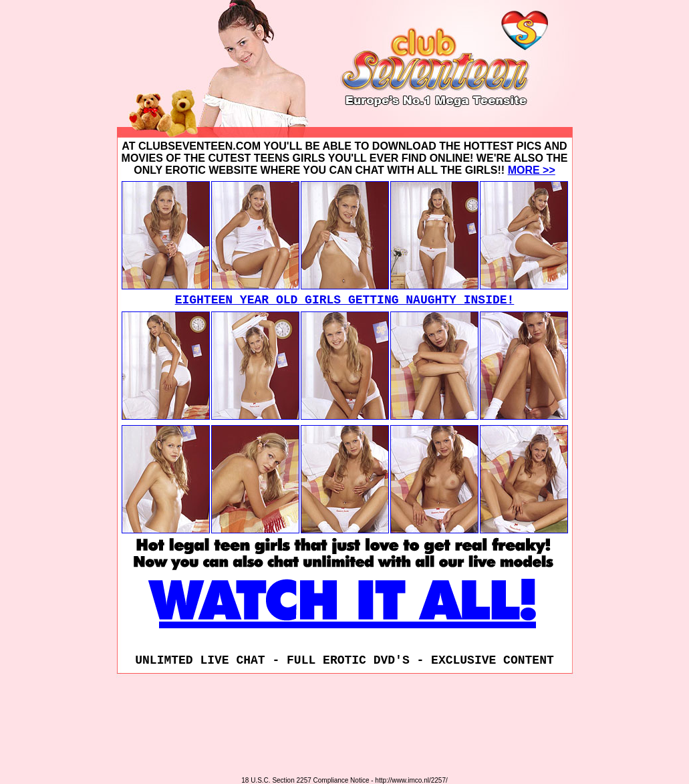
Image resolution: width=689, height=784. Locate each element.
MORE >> (532, 170)
